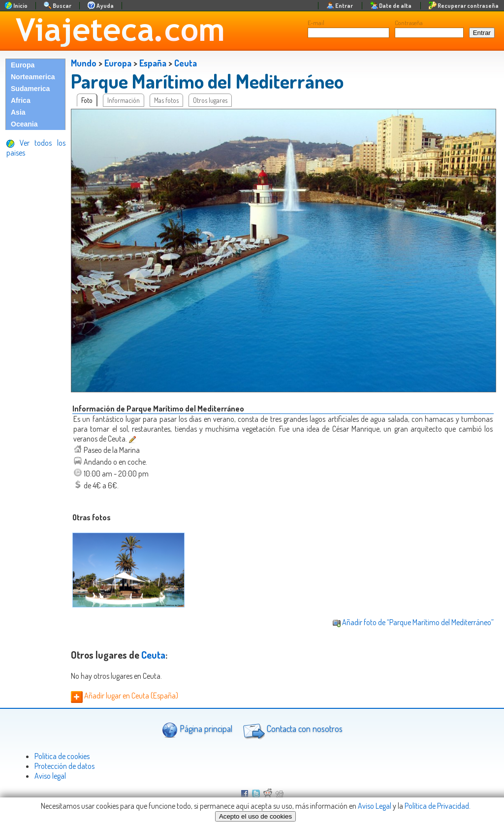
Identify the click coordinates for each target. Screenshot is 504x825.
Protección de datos (64, 766)
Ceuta (186, 63)
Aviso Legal (375, 806)
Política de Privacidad (437, 806)
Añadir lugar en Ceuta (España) (125, 696)
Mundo (84, 63)
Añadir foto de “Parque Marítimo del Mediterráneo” (413, 622)
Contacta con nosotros (291, 730)
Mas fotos (166, 100)
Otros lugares (210, 100)
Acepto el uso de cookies (255, 816)
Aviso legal (50, 776)
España (153, 63)
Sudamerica (30, 89)
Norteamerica (33, 77)
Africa (21, 100)
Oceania (24, 124)
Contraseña (409, 23)
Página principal (197, 730)
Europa (23, 65)
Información (124, 100)
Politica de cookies (62, 756)
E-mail (316, 23)
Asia (18, 112)
